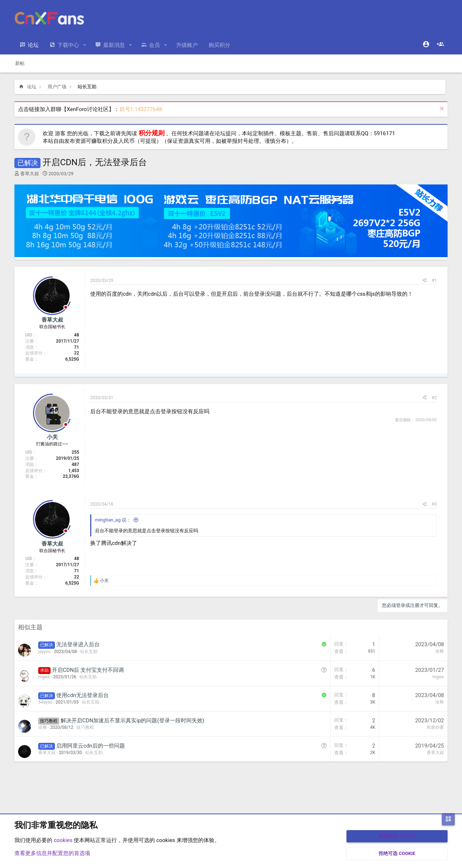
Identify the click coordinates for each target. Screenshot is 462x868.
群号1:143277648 (141, 109)
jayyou (44, 652)
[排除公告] (441, 109)
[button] (85, 45)
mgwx (44, 677)
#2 (434, 398)
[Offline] (66, 308)
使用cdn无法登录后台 (82, 695)
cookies (63, 840)
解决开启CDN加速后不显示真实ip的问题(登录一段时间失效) (132, 721)
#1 (434, 281)
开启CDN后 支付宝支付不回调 (88, 670)
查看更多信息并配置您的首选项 (52, 853)
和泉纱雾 (435, 727)
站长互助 (89, 652)
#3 (434, 504)
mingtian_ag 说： (113, 520)
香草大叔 (30, 174)
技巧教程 (85, 727)
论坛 (33, 45)
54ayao (45, 702)
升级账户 (187, 45)
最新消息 (114, 45)
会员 (154, 45)
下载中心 (68, 45)
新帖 (20, 63)
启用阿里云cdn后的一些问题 (91, 746)
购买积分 (219, 45)
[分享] (424, 281)
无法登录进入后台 (78, 644)
